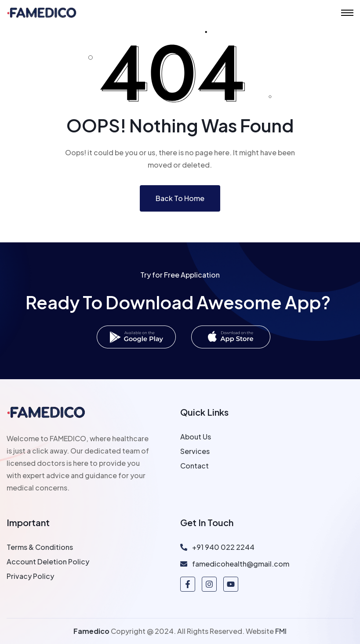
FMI (281, 631)
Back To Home (180, 198)
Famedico (91, 631)
